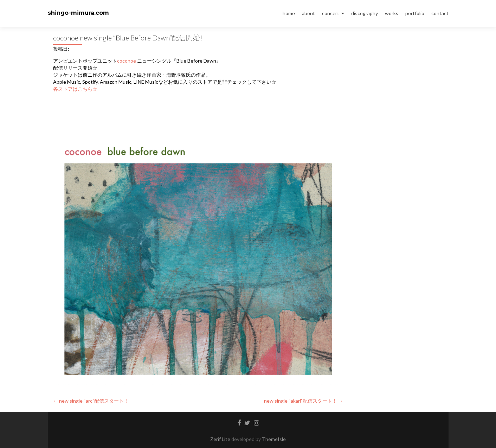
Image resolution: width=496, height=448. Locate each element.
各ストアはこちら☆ (75, 89)
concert (331, 13)
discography (365, 13)
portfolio (415, 13)
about (308, 13)
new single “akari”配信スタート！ (304, 401)
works (392, 13)
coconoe (127, 61)
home (289, 13)
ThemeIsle (274, 439)
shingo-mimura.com (78, 13)
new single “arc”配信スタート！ (91, 401)
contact (440, 13)
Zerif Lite (221, 439)
